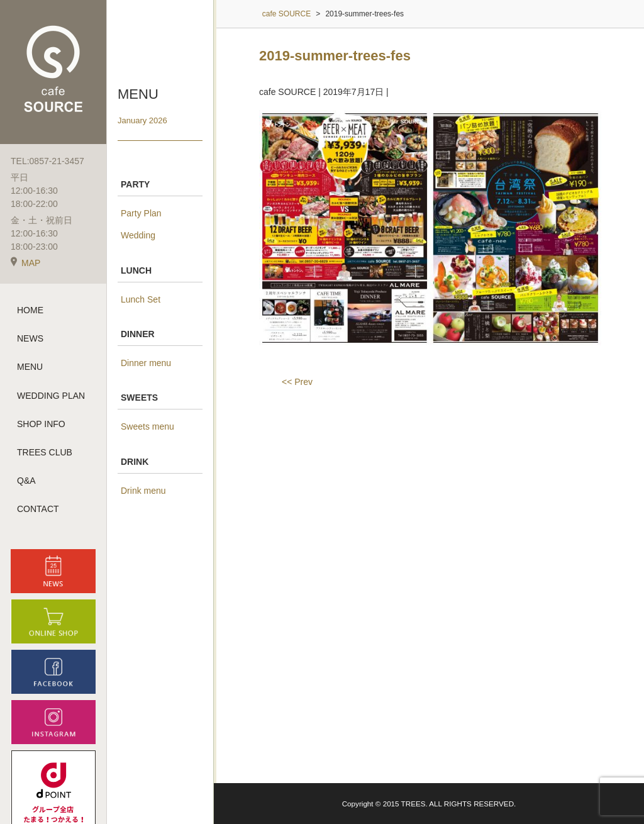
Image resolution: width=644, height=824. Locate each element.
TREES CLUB (45, 452)
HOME (30, 310)
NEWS (30, 338)
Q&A (26, 481)
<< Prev (297, 382)
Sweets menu (147, 426)
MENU (30, 367)
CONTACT (38, 509)
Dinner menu (146, 363)
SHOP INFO (41, 424)
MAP (25, 263)
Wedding (138, 235)
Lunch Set (141, 299)
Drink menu (143, 491)
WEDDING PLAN (51, 396)
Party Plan (141, 213)
